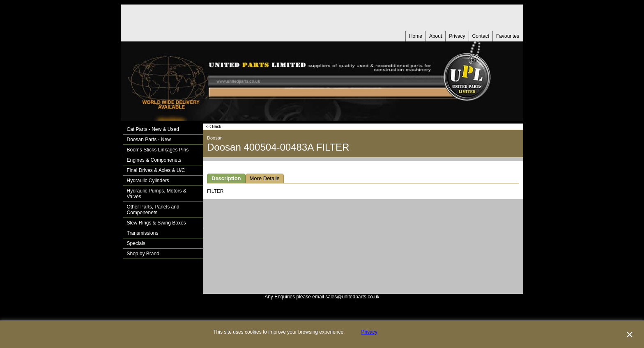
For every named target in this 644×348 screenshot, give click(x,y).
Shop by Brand (143, 254)
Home (416, 36)
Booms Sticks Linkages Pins (158, 150)
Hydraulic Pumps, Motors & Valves (157, 194)
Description (226, 178)
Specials (136, 243)
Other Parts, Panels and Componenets (153, 210)
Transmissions (143, 233)
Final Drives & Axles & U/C (156, 170)
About (436, 36)
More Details (265, 178)
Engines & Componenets (154, 160)
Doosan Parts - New (149, 140)
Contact (481, 36)
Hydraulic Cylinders (148, 181)
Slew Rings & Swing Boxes (156, 223)
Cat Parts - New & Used (153, 129)
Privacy (457, 36)
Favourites (508, 36)
